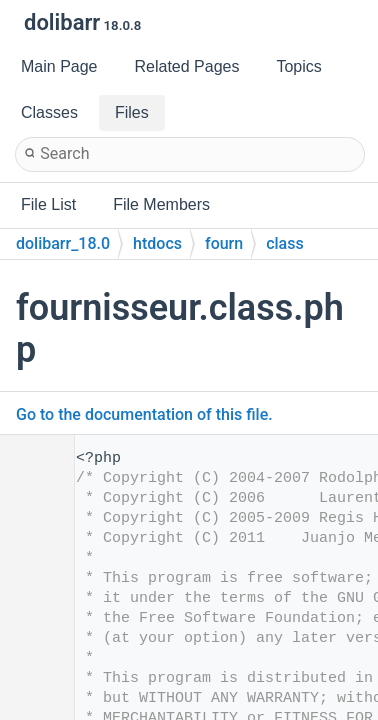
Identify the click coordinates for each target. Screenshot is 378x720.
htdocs (157, 243)
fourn (224, 243)
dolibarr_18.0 (63, 243)
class (285, 243)
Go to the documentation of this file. (144, 414)
